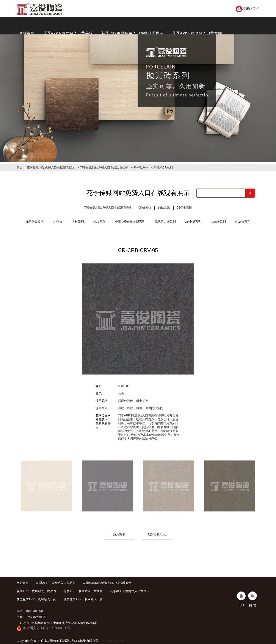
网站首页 (27, 33)
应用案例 (119, 534)
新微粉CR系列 (163, 167)
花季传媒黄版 (35, 222)
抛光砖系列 (141, 167)
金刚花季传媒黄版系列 (130, 222)
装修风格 (145, 207)
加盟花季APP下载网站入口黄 (36, 599)
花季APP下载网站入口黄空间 (197, 33)
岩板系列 (99, 222)
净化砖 (58, 222)
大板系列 (78, 222)
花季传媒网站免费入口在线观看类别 (104, 167)
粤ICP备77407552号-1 (117, 641)
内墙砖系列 (243, 222)
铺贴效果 (164, 207)
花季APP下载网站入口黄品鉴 (68, 33)
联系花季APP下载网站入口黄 (83, 599)
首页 (20, 167)
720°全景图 (184, 207)
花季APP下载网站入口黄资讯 (130, 591)
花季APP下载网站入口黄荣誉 (83, 591)
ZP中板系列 (193, 222)
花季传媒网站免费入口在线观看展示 (132, 33)
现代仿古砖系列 (165, 222)
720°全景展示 (157, 534)
